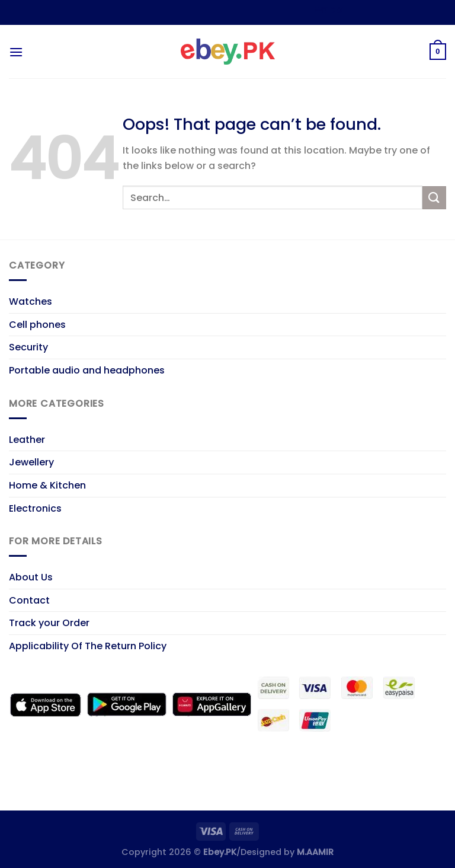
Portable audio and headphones (87, 370)
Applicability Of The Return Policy (88, 646)
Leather (27, 440)
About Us (31, 577)
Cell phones (37, 325)
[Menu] (16, 52)
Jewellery (31, 462)
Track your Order (49, 623)
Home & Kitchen (47, 485)
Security (28, 347)
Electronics (35, 508)
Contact (29, 600)
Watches (31, 301)
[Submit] (434, 198)
